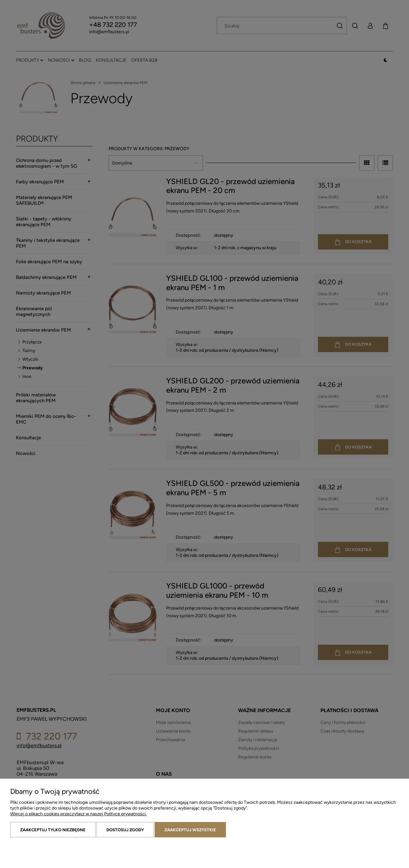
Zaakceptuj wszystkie (190, 830)
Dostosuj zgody (125, 830)
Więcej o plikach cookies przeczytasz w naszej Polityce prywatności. (78, 814)
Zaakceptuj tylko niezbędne (53, 830)
